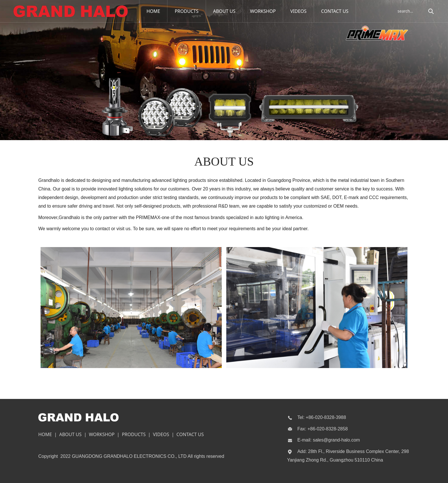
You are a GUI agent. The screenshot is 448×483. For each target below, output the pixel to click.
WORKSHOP (263, 11)
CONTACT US (335, 11)
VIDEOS (298, 11)
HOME (153, 11)
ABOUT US (224, 11)
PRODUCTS (187, 11)
